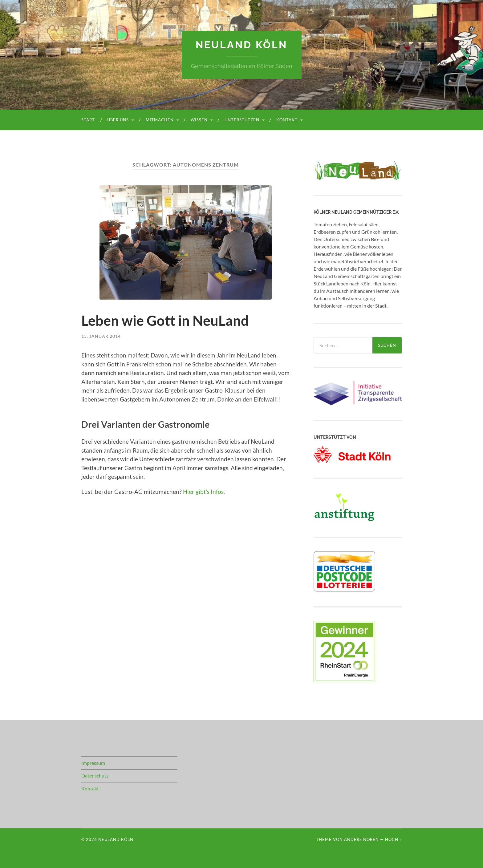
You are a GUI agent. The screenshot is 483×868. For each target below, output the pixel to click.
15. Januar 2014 (101, 336)
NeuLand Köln (241, 45)
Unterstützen (242, 120)
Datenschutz (95, 775)
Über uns (118, 120)
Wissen (199, 120)
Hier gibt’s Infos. (204, 492)
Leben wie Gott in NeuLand (165, 321)
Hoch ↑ (393, 839)
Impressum (93, 763)
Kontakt (287, 120)
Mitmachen (160, 120)
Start (88, 120)
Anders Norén (361, 839)
